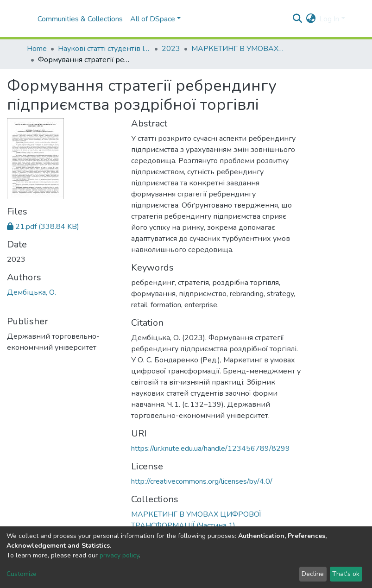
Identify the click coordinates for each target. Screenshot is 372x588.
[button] (311, 19)
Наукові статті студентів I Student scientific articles (104, 49)
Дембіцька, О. (32, 292)
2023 (171, 49)
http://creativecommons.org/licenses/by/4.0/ (202, 481)
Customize (22, 574)
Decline (313, 574)
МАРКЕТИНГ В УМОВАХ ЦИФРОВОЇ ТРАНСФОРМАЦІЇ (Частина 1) (238, 49)
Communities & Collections (80, 19)
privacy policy (119, 555)
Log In (329, 19)
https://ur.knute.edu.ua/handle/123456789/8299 (211, 449)
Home (37, 49)
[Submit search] (297, 19)
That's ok (346, 574)
